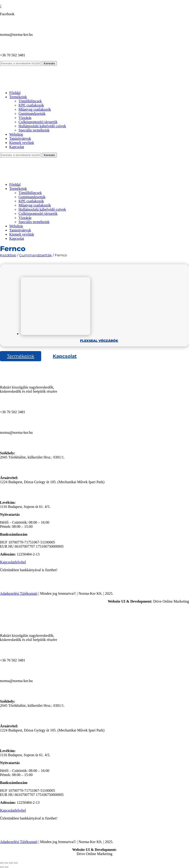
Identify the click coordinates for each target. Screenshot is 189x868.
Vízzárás (25, 118)
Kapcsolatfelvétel (13, 562)
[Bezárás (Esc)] (16, 863)
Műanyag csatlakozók (35, 109)
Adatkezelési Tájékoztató (19, 593)
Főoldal (15, 93)
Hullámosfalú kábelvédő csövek (42, 126)
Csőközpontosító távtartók (38, 122)
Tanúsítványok (20, 138)
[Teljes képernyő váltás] (6, 863)
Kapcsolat (17, 147)
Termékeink (18, 97)
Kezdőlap (8, 255)
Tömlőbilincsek (30, 101)
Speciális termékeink (34, 130)
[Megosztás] (11, 863)
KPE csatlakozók (31, 105)
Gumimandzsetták (32, 114)
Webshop (16, 134)
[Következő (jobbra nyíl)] (6, 867)
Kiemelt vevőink (22, 143)
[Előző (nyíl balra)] (2, 867)
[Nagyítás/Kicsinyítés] (2, 863)
